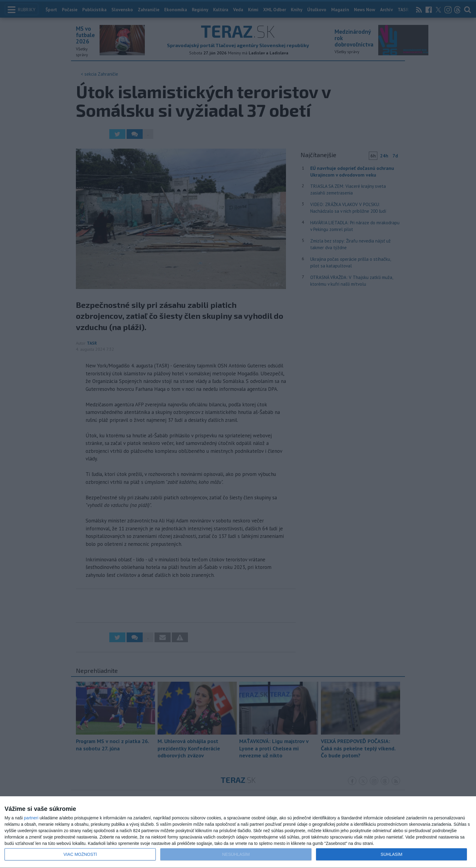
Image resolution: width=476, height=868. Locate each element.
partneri (31, 818)
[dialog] (238, 832)
